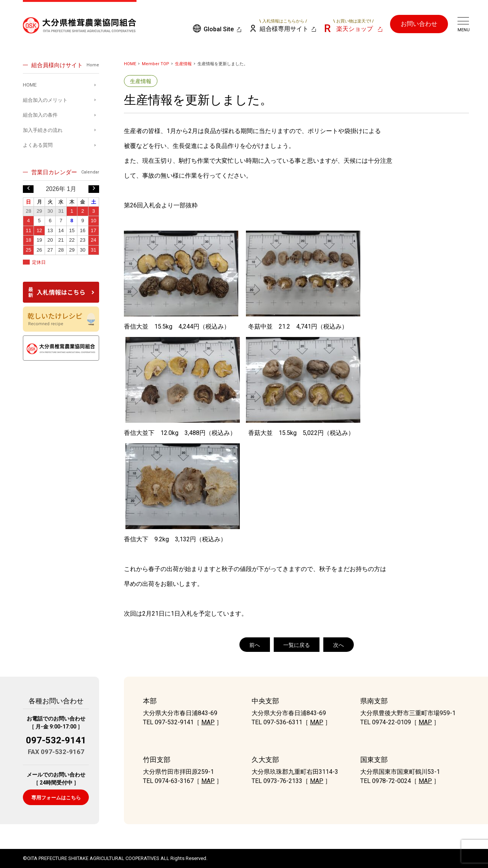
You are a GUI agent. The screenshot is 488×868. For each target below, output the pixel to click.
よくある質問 (38, 145)
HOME (130, 64)
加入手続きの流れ (43, 130)
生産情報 (183, 64)
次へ (339, 645)
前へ (255, 645)
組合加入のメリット (45, 100)
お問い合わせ (419, 24)
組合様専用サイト (283, 26)
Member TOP (156, 64)
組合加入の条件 (40, 115)
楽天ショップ (353, 26)
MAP (208, 722)
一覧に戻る (297, 645)
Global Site (219, 29)
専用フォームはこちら (56, 798)
